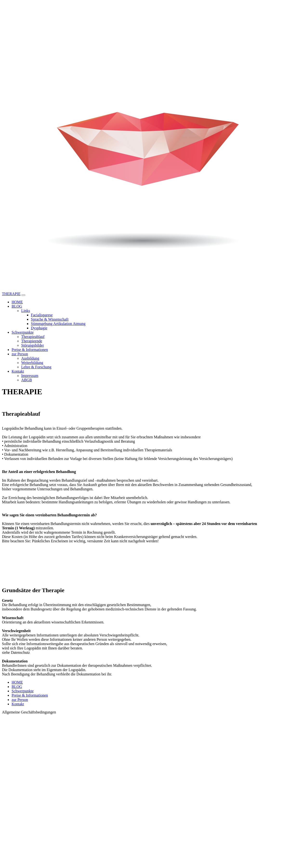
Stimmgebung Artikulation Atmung (58, 324)
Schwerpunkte (23, 332)
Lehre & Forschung (36, 367)
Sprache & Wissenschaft (50, 319)
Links (26, 311)
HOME (17, 302)
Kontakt (18, 371)
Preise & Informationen (30, 350)
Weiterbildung (32, 363)
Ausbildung (30, 358)
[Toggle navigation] (23, 295)
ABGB (26, 380)
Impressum (30, 376)
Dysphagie (39, 328)
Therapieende (32, 341)
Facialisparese (42, 315)
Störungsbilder (33, 345)
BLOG (17, 306)
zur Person (20, 354)
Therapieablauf (33, 337)
